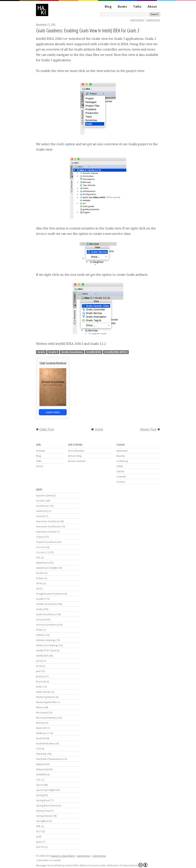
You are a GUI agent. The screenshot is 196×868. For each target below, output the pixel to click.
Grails (41, 352)
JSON (39, 666)
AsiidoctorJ (42, 511)
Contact (121, 482)
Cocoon (40, 547)
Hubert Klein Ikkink (76, 865)
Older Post (47, 429)
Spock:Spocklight (46, 790)
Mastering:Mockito (46, 702)
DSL (38, 557)
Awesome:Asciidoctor (48, 526)
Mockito (40, 723)
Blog (108, 7)
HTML (39, 630)
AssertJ (40, 516)
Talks (137, 7)
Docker (40, 573)
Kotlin (39, 687)
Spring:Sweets (44, 816)
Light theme (153, 20)
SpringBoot (42, 821)
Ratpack (40, 764)
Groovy (40, 619)
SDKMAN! (41, 774)
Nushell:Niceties (45, 743)
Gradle (40, 599)
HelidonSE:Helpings (47, 645)
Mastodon (122, 451)
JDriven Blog (75, 456)
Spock (40, 785)
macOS (40, 847)
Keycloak (41, 681)
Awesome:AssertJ (46, 532)
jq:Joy (39, 842)
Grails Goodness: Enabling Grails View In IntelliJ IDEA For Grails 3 (88, 30)
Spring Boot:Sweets (47, 805)
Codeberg (122, 461)
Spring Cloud (43, 811)
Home (99, 429)
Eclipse (40, 578)
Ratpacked (42, 769)
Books (122, 7)
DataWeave (42, 563)
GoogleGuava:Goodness (50, 594)
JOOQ (39, 661)
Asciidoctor (42, 506)
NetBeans (42, 733)
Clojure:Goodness (46, 542)
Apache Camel (44, 495)
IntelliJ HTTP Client (46, 650)
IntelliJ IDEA (94, 352)
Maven (40, 707)
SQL (38, 780)
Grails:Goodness (72, 352)
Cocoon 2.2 (42, 552)
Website (41, 451)
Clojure (40, 537)
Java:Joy (40, 676)
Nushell (40, 738)
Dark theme (137, 20)
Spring (40, 795)
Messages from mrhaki (49, 865)
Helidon (40, 635)
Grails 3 (53, 352)
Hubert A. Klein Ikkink (63, 856)
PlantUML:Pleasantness (49, 759)
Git (38, 588)
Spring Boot (43, 800)
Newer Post (148, 429)
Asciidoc (41, 501)
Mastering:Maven (46, 697)
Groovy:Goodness (46, 625)
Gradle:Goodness (46, 604)
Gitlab (120, 466)
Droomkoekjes (76, 451)
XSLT (39, 831)
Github (120, 471)
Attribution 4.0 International (127, 865)
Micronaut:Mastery (47, 718)
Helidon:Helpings (46, 640)
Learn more (53, 412)
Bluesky (121, 456)
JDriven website (77, 461)
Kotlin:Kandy (43, 692)
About (152, 7)
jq (37, 836)
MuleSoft (41, 728)
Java (38, 671)
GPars (39, 583)
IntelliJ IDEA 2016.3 (116, 352)
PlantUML (41, 754)
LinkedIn (121, 476)
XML (38, 826)
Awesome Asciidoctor (48, 521)
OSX (38, 749)
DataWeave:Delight (47, 568)
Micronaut (42, 712)
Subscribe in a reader (49, 860)
